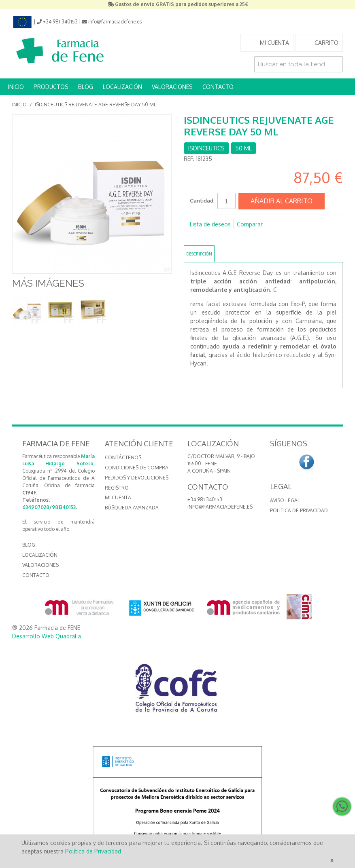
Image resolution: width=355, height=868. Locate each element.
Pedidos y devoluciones (137, 478)
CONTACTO (218, 87)
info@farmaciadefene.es (220, 507)
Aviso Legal (285, 500)
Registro (117, 488)
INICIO (16, 87)
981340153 (64, 507)
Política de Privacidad (93, 851)
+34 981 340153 (205, 499)
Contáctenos (123, 457)
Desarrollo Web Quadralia (47, 636)
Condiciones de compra (137, 468)
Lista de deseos (210, 224)
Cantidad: (202, 201)
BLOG (86, 87)
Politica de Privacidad (299, 510)
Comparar (250, 224)
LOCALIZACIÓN (122, 87)
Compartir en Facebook (198, 237)
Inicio (19, 105)
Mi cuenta (118, 497)
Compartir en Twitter (214, 237)
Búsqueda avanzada (132, 508)
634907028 (36, 507)
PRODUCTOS (51, 87)
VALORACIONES (172, 87)
